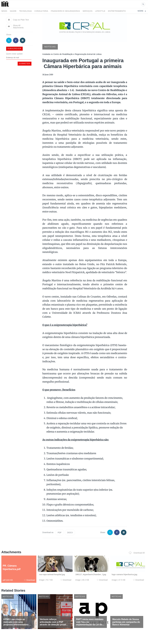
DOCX (70, 533)
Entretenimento (117, 11)
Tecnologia (25, 11)
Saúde (13, 11)
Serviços (87, 11)
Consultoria (41, 11)
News (4, 11)
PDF (60, 533)
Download (29, 580)
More (142, 11)
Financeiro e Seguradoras (65, 11)
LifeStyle (100, 11)
